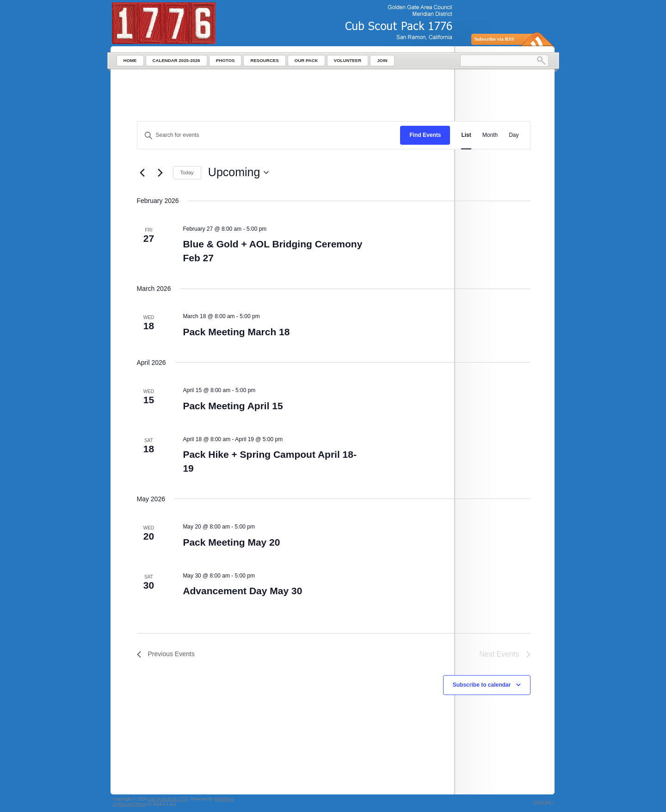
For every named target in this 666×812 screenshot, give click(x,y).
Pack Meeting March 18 (236, 332)
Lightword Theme (129, 804)
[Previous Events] (142, 172)
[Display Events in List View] (466, 135)
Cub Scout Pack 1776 (167, 799)
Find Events (425, 135)
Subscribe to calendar (482, 685)
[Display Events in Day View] (514, 135)
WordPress (224, 799)
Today (187, 172)
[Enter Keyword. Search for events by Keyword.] (269, 135)
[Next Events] (160, 172)
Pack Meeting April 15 (233, 406)
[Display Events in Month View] (490, 135)
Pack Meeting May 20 (231, 542)
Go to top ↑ (544, 802)
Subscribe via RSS (494, 39)
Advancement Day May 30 (242, 591)
